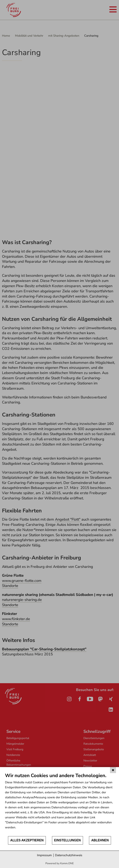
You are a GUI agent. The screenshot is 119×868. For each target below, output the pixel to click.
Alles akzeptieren (27, 840)
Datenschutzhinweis (69, 855)
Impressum (44, 855)
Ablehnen (100, 840)
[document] (59, 804)
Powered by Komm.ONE (60, 863)
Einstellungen (67, 840)
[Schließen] (113, 770)
